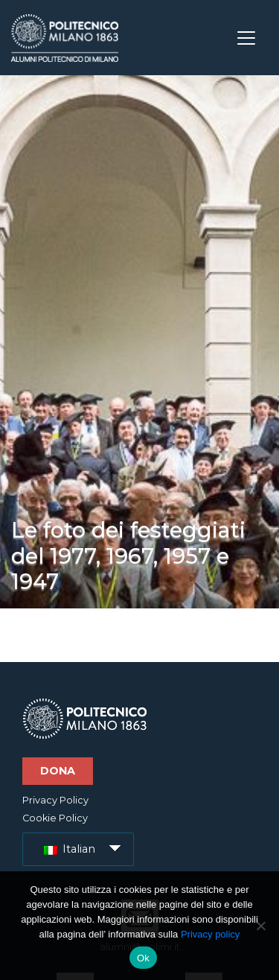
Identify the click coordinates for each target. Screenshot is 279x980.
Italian (70, 849)
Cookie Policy (55, 818)
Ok (143, 958)
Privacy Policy (55, 800)
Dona (58, 771)
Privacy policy (210, 934)
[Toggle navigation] (246, 38)
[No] (260, 926)
